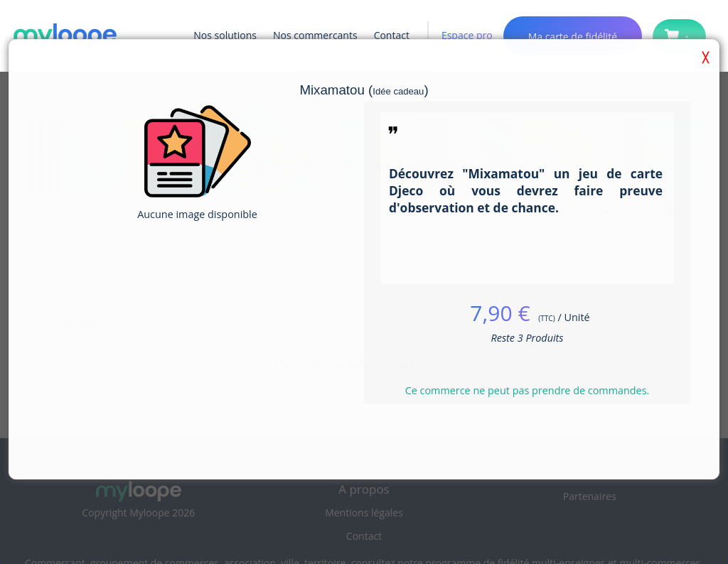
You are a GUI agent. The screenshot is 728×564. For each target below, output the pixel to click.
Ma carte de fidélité (573, 37)
